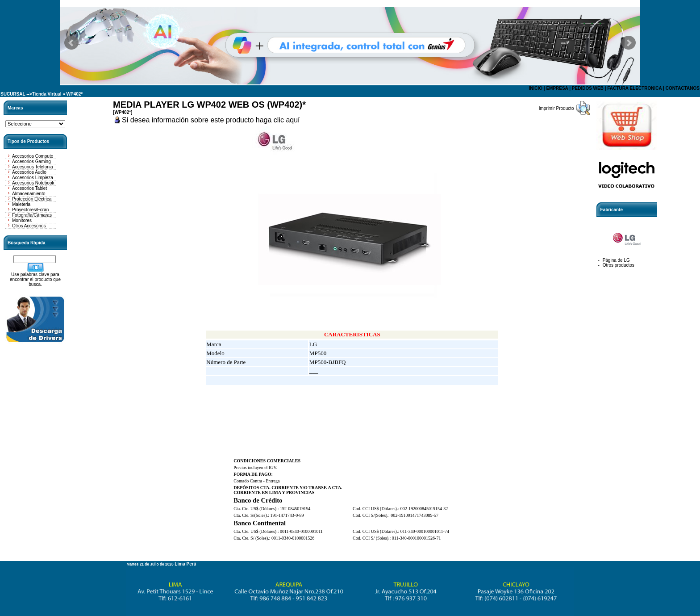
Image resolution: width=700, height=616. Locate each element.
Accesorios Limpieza (33, 178)
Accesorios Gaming (31, 161)
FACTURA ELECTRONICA (634, 88)
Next (629, 43)
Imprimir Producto (556, 108)
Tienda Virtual (47, 94)
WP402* (75, 94)
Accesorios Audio (29, 172)
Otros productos (619, 265)
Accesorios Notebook (33, 183)
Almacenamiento (29, 194)
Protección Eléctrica (32, 199)
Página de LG (616, 260)
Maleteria (21, 204)
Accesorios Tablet (29, 188)
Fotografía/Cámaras (32, 215)
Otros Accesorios (29, 226)
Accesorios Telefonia (33, 167)
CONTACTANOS (683, 88)
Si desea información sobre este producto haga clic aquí (211, 120)
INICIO (535, 88)
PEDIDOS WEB (588, 88)
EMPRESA (557, 88)
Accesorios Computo (33, 156)
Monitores (22, 220)
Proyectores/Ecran (30, 210)
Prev (71, 43)
